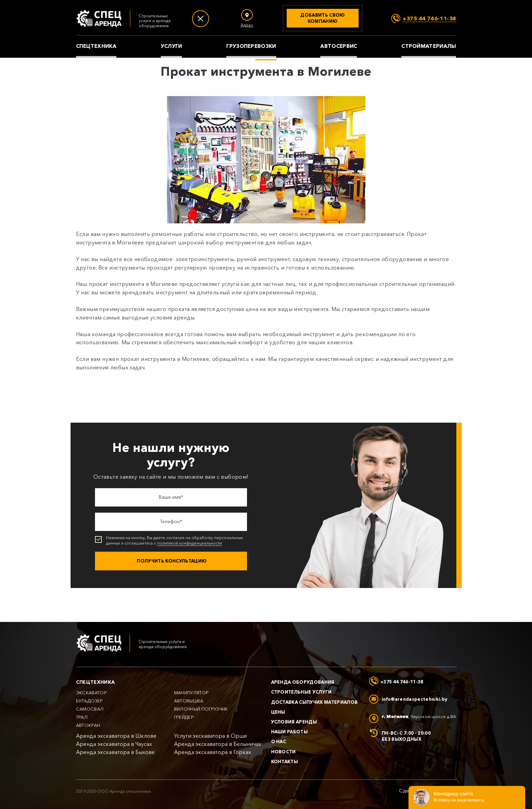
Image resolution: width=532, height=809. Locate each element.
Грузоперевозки (251, 46)
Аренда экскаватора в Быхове (115, 752)
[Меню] (201, 19)
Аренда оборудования (303, 682)
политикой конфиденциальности (189, 543)
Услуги (172, 46)
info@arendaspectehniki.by (414, 699)
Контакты (285, 761)
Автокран (88, 725)
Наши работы (290, 732)
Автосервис (339, 46)
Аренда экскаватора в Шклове (116, 736)
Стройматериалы (429, 46)
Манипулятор (192, 693)
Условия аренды (294, 722)
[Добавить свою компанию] (323, 18)
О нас (279, 741)
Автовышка (189, 701)
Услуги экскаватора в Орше (211, 736)
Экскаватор (92, 693)
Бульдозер (90, 701)
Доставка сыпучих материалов (315, 702)
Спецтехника (96, 46)
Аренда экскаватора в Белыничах (218, 744)
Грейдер (184, 717)
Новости (283, 752)
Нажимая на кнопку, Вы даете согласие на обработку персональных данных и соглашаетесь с (172, 540)
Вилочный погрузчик (201, 709)
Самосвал (90, 709)
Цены (278, 712)
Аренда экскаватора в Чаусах (114, 744)
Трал (82, 717)
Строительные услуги (301, 692)
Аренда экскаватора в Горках (213, 752)
